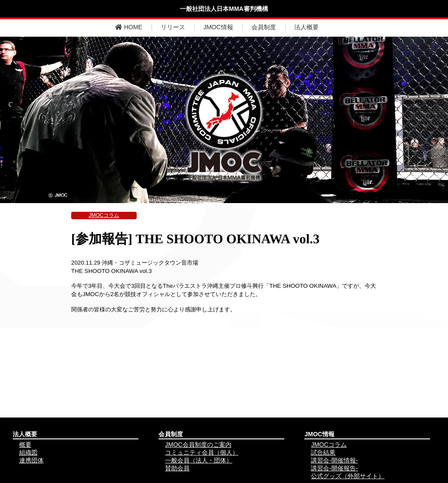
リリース (173, 27)
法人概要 (307, 27)
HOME (129, 27)
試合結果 (323, 452)
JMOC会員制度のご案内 (198, 445)
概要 (25, 445)
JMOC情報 (218, 27)
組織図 (28, 452)
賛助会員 (177, 468)
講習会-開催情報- (334, 460)
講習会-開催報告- (334, 468)
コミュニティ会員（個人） (202, 452)
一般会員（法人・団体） (199, 460)
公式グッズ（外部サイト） (348, 476)
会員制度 (264, 27)
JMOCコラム (104, 215)
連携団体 (31, 460)
